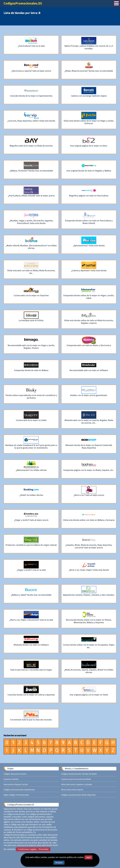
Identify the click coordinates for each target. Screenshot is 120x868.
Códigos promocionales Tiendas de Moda (79, 774)
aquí (88, 857)
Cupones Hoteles (11, 779)
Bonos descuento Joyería (72, 790)
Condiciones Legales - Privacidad (33, 849)
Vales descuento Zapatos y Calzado (77, 784)
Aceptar (59, 863)
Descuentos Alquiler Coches (16, 784)
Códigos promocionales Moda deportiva (78, 795)
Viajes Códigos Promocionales (16, 795)
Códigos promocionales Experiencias (19, 790)
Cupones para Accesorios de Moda (76, 779)
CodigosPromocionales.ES (23, 3)
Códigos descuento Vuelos (15, 774)
